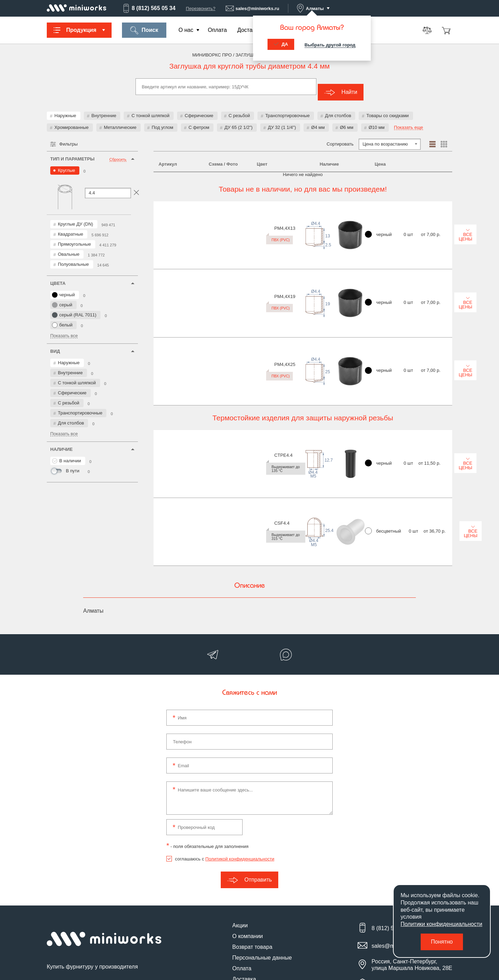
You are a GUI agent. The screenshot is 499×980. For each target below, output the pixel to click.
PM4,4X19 (169, 244)
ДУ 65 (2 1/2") (239, 122)
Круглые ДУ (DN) (76, 218)
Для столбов (338, 110)
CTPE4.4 (168, 342)
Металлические (120, 122)
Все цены (427, 213)
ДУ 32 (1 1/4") (282, 122)
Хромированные (72, 122)
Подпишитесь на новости (83, 920)
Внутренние (104, 110)
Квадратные (71, 229)
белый (62, 320)
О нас (186, 30)
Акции (240, 861)
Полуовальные (73, 259)
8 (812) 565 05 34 (149, 8)
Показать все (64, 330)
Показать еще (409, 122)
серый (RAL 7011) (74, 309)
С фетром (199, 122)
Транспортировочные (287, 110)
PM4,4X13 (169, 207)
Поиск (144, 30)
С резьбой (239, 110)
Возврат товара (252, 882)
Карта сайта (248, 936)
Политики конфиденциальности (441, 924)
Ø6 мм (347, 122)
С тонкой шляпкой (150, 110)
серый (62, 299)
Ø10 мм (377, 122)
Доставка (249, 30)
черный (63, 289)
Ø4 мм (318, 122)
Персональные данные (262, 893)
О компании (247, 871)
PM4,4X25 (169, 282)
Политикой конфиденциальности (240, 794)
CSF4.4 (166, 379)
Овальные (69, 249)
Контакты (244, 925)
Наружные (65, 110)
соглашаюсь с (225, 794)
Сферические (199, 110)
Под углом (163, 122)
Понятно (442, 942)
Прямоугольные (75, 239)
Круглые (67, 165)
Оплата (217, 30)
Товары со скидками (387, 110)
